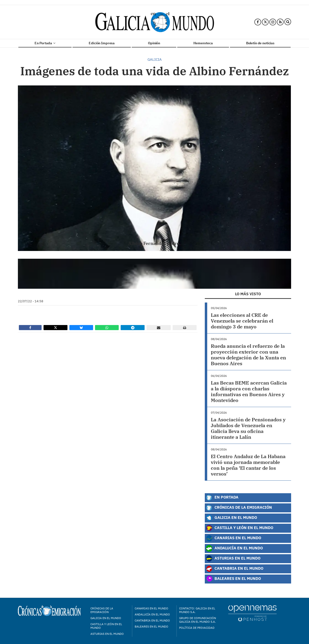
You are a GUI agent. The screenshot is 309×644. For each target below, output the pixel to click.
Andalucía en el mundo (152, 614)
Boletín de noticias (260, 43)
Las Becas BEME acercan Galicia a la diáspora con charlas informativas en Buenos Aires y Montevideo (249, 391)
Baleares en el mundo (151, 626)
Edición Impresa (102, 43)
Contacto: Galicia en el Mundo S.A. (197, 610)
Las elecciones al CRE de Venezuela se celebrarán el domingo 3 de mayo (242, 321)
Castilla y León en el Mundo (239, 528)
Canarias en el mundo (151, 608)
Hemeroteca (203, 43)
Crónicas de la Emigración (239, 508)
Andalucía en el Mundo (234, 548)
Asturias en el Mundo (233, 559)
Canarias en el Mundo (233, 538)
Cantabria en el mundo (152, 620)
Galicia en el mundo (106, 618)
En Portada (45, 43)
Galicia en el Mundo (231, 518)
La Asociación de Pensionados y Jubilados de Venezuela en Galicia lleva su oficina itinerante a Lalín (248, 428)
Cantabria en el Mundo (235, 569)
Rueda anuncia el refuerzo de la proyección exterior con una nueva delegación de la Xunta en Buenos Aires (248, 355)
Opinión (154, 43)
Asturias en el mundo (107, 634)
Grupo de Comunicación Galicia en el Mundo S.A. (198, 620)
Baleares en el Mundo (233, 579)
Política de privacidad (197, 628)
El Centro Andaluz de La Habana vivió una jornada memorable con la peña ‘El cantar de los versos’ (248, 465)
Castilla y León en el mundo (106, 626)
